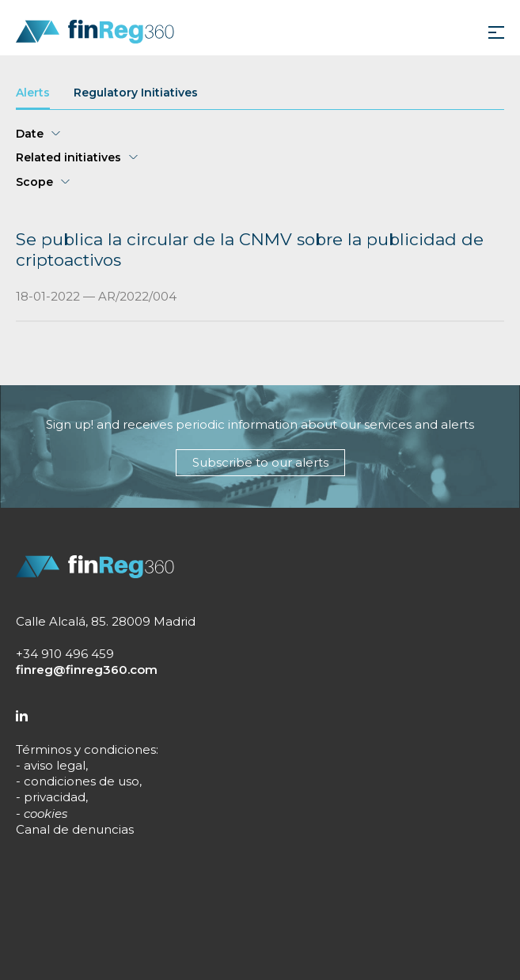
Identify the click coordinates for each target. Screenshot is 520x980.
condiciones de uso (82, 781)
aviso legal (55, 765)
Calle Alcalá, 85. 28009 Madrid (106, 621)
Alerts (33, 93)
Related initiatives (68, 158)
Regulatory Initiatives (136, 93)
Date (30, 134)
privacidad (55, 797)
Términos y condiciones (86, 749)
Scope (34, 182)
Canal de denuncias (75, 829)
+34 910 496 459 (65, 654)
